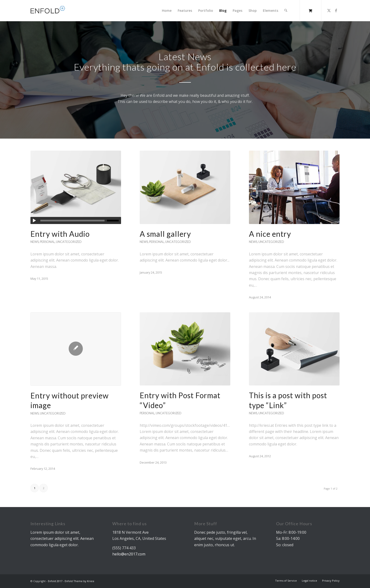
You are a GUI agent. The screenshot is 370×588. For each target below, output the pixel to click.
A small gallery (165, 234)
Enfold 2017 (55, 581)
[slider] (72, 221)
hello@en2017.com (129, 554)
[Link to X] (329, 10)
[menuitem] (167, 11)
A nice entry (270, 234)
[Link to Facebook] (336, 10)
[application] (76, 220)
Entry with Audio (60, 234)
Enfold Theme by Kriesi (79, 581)
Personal (47, 242)
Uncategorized (69, 242)
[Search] (286, 11)
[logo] (50, 11)
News (35, 242)
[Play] (34, 221)
